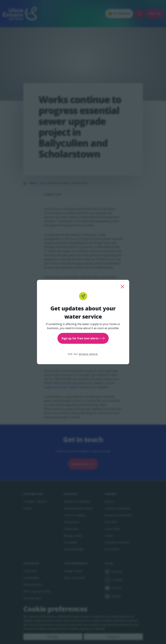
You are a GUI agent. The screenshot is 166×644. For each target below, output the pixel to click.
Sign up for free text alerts (83, 338)
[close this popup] (122, 287)
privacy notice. (89, 354)
